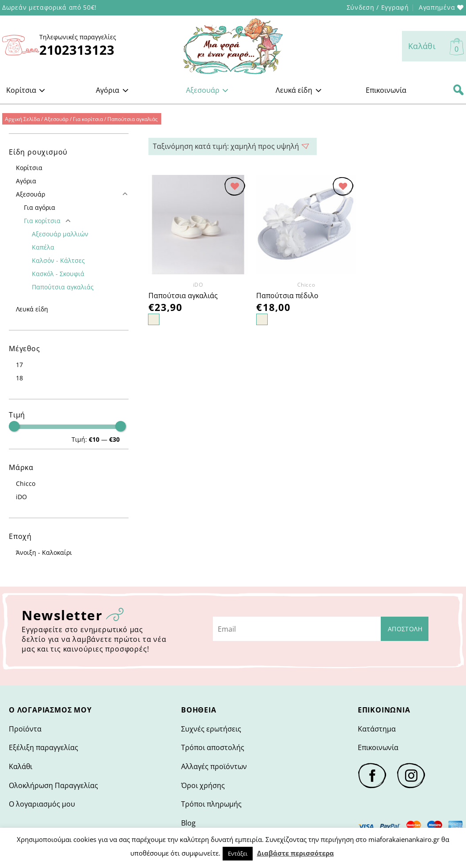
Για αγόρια (40, 207)
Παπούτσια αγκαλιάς (63, 287)
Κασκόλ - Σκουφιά (58, 274)
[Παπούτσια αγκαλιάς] (198, 225)
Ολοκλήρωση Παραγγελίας (53, 785)
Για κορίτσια (88, 119)
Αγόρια (112, 90)
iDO (21, 497)
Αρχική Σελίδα (22, 119)
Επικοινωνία (386, 90)
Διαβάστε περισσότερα (296, 853)
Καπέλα (43, 247)
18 (19, 378)
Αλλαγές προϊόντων (214, 766)
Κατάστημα (377, 729)
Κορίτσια (26, 90)
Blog (188, 823)
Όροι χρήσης (203, 785)
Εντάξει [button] (238, 853)
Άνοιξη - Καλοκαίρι (44, 552)
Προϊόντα (25, 729)
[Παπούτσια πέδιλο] (306, 225)
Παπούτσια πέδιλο (287, 296)
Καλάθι (21, 766)
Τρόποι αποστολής (213, 747)
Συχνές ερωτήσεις (211, 729)
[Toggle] (125, 194)
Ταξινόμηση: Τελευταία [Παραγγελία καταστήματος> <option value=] (233, 146)
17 (19, 365)
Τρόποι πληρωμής (211, 804)
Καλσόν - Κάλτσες (58, 260)
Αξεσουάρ (207, 90)
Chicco (26, 483)
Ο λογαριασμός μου (42, 804)
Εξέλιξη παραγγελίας (44, 747)
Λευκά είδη (299, 90)
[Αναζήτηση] (458, 90)
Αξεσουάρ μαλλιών (60, 234)
